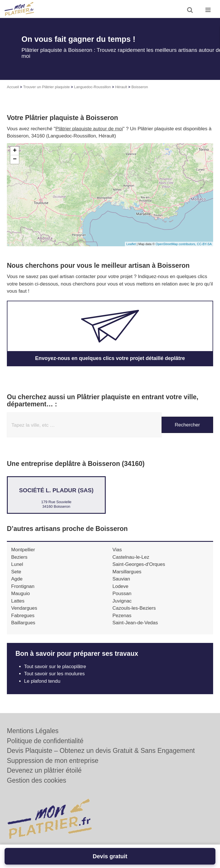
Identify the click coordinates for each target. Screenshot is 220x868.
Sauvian (121, 579)
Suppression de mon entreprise (53, 761)
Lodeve (121, 586)
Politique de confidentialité (45, 741)
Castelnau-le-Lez (131, 557)
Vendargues (24, 608)
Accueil (13, 87)
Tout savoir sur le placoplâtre (55, 667)
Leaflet (131, 244)
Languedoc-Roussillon (92, 87)
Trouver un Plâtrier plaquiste (47, 87)
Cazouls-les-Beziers (134, 608)
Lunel (17, 564)
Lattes (18, 601)
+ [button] (15, 151)
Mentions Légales (33, 731)
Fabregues (23, 616)
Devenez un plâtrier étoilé (44, 770)
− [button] (15, 160)
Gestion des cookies (37, 780)
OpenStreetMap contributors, (176, 244)
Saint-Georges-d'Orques (139, 564)
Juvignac (122, 601)
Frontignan (23, 586)
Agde (17, 579)
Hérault (121, 87)
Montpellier (23, 550)
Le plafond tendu (43, 681)
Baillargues (23, 623)
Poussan (122, 594)
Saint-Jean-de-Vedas (135, 623)
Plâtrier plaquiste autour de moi (89, 129)
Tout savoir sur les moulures (54, 674)
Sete (16, 572)
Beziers (19, 557)
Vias (117, 550)
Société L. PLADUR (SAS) (56, 490)
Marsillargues (127, 572)
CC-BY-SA (204, 244)
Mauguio (20, 594)
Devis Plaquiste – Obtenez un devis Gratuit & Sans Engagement (101, 751)
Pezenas (122, 616)
